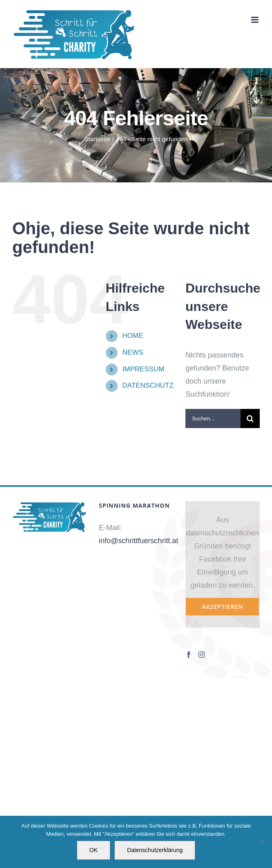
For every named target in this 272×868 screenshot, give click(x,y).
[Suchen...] (213, 418)
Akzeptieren (222, 607)
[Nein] (262, 842)
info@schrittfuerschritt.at (138, 541)
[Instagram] (202, 655)
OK (94, 850)
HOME (133, 336)
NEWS (133, 352)
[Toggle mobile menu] (255, 20)
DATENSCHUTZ (148, 385)
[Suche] (250, 418)
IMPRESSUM (144, 369)
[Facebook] (189, 655)
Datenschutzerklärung (155, 850)
